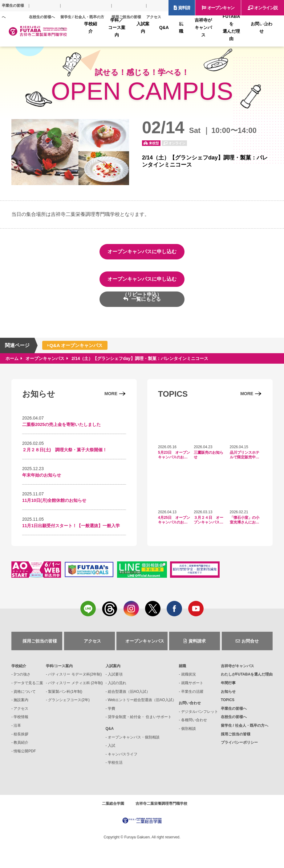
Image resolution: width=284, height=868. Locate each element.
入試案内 (113, 670)
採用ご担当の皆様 (126, 17)
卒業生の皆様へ (13, 11)
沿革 (17, 730)
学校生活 (115, 767)
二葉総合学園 (113, 808)
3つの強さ (22, 678)
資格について (25, 695)
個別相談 (189, 733)
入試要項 (115, 678)
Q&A (110, 733)
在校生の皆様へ (42, 17)
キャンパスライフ (123, 758)
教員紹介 (21, 746)
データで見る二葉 (28, 687)
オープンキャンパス (221, 10)
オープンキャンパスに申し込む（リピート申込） (142, 282)
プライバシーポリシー (239, 746)
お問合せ (250, 645)
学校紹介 (19, 670)
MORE (111, 394)
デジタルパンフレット (200, 716)
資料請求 (184, 10)
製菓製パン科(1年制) (65, 695)
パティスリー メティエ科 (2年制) (75, 687)
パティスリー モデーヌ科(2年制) (75, 678)
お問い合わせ (190, 707)
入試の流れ (117, 687)
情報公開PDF (25, 755)
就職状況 (189, 678)
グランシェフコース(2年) (69, 704)
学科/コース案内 (59, 670)
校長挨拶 (21, 738)
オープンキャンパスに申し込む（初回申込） (142, 254)
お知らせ (228, 695)
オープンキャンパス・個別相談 (134, 741)
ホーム (12, 358)
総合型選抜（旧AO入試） (129, 695)
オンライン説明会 (266, 10)
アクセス (154, 17)
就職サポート (192, 687)
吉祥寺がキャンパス (237, 670)
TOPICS (228, 704)
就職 (182, 670)
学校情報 (21, 721)
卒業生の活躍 (192, 695)
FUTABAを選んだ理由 (247, 678)
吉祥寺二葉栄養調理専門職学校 (161, 808)
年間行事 (228, 687)
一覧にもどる (145, 299)
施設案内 (21, 704)
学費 (112, 713)
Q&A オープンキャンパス (78, 345)
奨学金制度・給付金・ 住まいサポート (140, 721)
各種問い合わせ (194, 724)
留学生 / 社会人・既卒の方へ (82, 23)
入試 (112, 750)
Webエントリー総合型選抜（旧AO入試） (142, 704)
